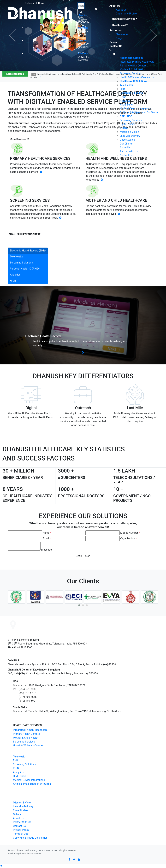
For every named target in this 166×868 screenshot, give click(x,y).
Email (47, 538)
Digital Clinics (128, 124)
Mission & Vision (129, 132)
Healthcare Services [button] (124, 19)
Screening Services (131, 73)
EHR (122, 89)
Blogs (119, 38)
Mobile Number (130, 533)
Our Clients (126, 144)
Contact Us (116, 46)
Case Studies (127, 140)
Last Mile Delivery (130, 136)
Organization (128, 538)
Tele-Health (126, 85)
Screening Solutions (131, 93)
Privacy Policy (21, 830)
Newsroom (122, 34)
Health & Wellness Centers (135, 77)
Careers (114, 42)
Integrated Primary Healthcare (137, 62)
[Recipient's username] (81, 6)
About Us (115, 6)
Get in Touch (83, 556)
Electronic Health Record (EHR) (28, 251)
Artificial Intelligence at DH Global (139, 112)
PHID (123, 97)
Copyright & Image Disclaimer (30, 838)
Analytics (125, 101)
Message (46, 550)
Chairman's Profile (126, 14)
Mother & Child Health (132, 69)
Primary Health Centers (133, 66)
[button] (79, 605)
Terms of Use (21, 834)
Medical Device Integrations (136, 108)
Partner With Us (129, 151)
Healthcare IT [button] (120, 25)
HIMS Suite (126, 105)
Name (47, 533)
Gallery (17, 814)
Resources (116, 30)
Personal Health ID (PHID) (25, 269)
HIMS (13, 281)
